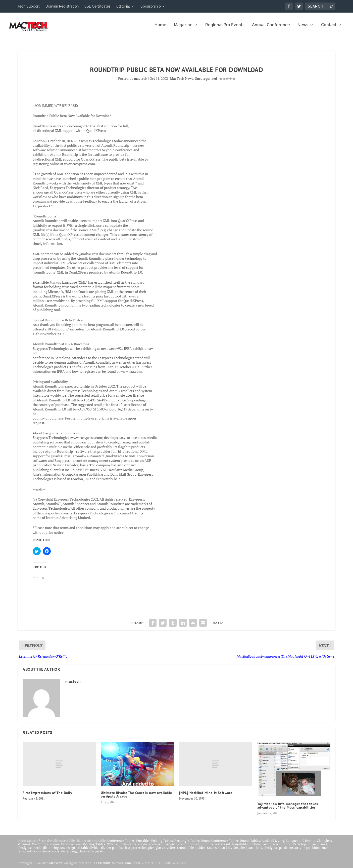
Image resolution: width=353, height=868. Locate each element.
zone (288, 847)
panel (323, 847)
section (255, 847)
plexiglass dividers (162, 851)
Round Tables (250, 844)
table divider (90, 851)
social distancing (46, 851)
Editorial (123, 6)
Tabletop (299, 847)
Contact (329, 28)
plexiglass (25, 851)
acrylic (143, 847)
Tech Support (29, 6)
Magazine (183, 28)
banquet (171, 847)
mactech (141, 82)
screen (278, 847)
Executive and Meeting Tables (83, 847)
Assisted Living (273, 844)
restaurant (223, 847)
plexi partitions (251, 851)
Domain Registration (62, 6)
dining (209, 847)
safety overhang (39, 854)
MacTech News (182, 82)
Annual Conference (271, 28)
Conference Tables (121, 844)
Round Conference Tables (220, 844)
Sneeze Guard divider (222, 851)
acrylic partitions (308, 851)
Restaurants (128, 847)
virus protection (135, 851)
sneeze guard (70, 851)
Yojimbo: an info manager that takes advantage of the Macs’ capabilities (288, 809)
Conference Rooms (46, 847)
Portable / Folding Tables (155, 844)
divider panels (111, 851)
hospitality (240, 847)
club (199, 847)
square (312, 847)
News (303, 28)
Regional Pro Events (225, 28)
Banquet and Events (300, 844)
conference (187, 847)
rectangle (156, 847)
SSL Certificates (97, 6)
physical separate (91, 854)
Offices (112, 847)
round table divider (191, 851)
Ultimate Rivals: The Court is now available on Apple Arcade (136, 798)
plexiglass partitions (279, 851)
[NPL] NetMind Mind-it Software (206, 796)
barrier (266, 847)
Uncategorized (206, 82)
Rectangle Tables (187, 844)
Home (160, 28)
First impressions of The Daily (47, 796)
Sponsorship (151, 6)
